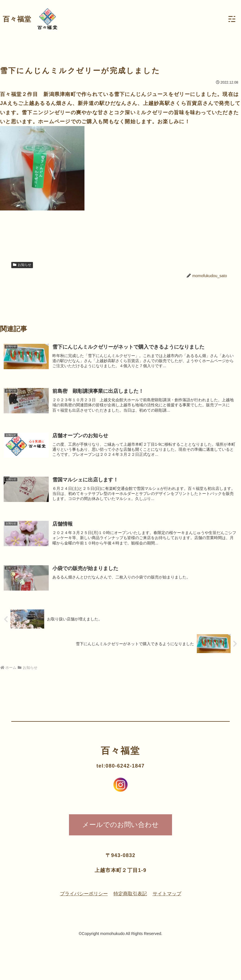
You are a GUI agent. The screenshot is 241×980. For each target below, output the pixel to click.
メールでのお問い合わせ (120, 828)
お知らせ (22, 265)
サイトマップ (169, 897)
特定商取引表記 (131, 897)
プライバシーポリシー (82, 897)
